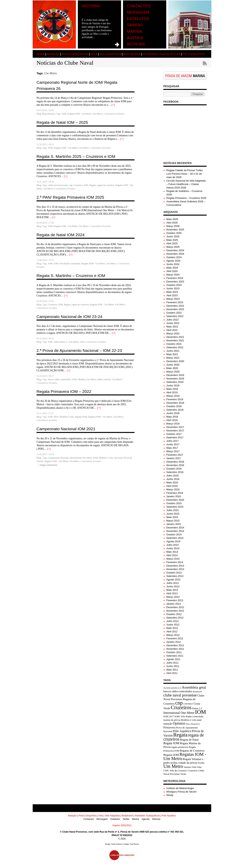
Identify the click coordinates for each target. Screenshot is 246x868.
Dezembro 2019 (175, 375)
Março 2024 (173, 275)
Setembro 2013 (175, 576)
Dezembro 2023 (175, 282)
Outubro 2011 (174, 652)
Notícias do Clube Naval (65, 63)
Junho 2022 (173, 323)
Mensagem (138, 12)
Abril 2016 (172, 486)
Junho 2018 (173, 413)
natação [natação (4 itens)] (168, 724)
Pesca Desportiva (75, 54)
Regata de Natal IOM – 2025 (62, 122)
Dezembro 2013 (175, 566)
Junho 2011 (173, 666)
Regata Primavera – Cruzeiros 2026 (186, 198)
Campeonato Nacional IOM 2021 (66, 429)
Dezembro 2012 (175, 607)
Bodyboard (132, 54)
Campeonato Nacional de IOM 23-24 (69, 317)
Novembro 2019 (175, 379)
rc (67, 342)
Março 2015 (173, 521)
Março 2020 (173, 372)
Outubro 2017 (174, 434)
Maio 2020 (172, 368)
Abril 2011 (172, 673)
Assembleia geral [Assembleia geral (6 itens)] (194, 687)
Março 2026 (173, 226)
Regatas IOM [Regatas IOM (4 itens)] (171, 755)
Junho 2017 (173, 444)
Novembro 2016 (175, 465)
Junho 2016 (173, 479)
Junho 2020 (173, 365)
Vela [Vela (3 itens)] (194, 767)
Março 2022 (173, 334)
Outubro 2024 (174, 257)
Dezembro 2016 (175, 462)
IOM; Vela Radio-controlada (67, 264)
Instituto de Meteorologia (180, 788)
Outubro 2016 (174, 469)
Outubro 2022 (174, 313)
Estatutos (138, 19)
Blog (39, 114)
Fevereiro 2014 (175, 562)
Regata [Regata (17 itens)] (180, 735)
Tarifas (135, 25)
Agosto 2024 (173, 261)
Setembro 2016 (175, 472)
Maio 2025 (172, 240)
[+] (113, 105)
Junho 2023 (173, 288)
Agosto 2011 (173, 659)
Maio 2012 (172, 628)
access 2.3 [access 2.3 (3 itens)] (176, 688)
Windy (170, 795)
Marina (134, 31)
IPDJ (56, 417)
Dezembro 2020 (175, 361)
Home (41, 54)
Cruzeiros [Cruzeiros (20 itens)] (181, 707)
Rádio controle (104, 379)
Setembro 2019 (175, 382)
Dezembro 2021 (175, 337)
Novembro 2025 (175, 230)
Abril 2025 (172, 243)
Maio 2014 (172, 552)
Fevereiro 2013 (175, 600)
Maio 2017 (172, 448)
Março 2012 (173, 635)
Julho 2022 (173, 320)
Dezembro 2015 (175, 500)
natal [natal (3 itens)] (199, 720)
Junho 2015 (173, 514)
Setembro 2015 (175, 507)
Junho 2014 (173, 548)
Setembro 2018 (175, 410)
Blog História (48, 114)
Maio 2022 (172, 327)
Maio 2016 (172, 483)
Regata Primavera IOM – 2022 (64, 391)
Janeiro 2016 (174, 496)
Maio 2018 (172, 417)
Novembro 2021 (175, 340)
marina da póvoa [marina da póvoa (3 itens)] (172, 720)
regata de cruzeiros (106, 185)
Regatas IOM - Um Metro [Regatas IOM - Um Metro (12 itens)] (185, 756)
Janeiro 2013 (174, 604)
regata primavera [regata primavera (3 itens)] (180, 747)
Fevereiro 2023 (175, 302)
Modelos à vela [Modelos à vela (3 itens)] (188, 720)
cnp (71, 185)
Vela (94, 54)
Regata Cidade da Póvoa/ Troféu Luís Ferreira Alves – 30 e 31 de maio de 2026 (185, 174)
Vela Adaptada (110, 54)
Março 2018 (173, 424)
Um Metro (97, 114)
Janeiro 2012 (174, 642)
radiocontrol (59, 342)
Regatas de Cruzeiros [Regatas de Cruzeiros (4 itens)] (192, 751)
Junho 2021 (173, 351)
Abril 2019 (172, 392)
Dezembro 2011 (175, 645)
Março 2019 (173, 396)
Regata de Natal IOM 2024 (61, 235)
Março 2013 (173, 597)
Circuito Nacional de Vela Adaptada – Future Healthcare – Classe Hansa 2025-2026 (186, 184)
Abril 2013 (172, 593)
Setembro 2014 (175, 538)
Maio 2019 (172, 389)
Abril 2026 (172, 223)
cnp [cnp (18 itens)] (179, 703)
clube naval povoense (58, 185)
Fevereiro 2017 (175, 455)
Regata (93, 185)
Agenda (135, 38)
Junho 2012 (173, 625)
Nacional (118, 458)
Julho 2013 (173, 583)
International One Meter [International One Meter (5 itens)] (179, 713)
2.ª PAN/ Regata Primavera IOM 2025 (70, 197)
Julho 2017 (173, 441)
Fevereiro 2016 (175, 493)
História (91, 6)
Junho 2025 (173, 236)
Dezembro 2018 (175, 403)
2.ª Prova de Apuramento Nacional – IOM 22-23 (79, 350)
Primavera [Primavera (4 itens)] (169, 727)
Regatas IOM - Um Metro (79, 114)
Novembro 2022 (175, 309)
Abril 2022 (172, 330)
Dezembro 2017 (175, 427)
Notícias (136, 44)
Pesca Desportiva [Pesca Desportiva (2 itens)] (193, 724)
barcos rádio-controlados (59, 379)
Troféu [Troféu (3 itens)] (201, 763)
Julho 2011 (173, 663)
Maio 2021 (172, 354)
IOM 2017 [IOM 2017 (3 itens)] (169, 716)
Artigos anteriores (47, 465)
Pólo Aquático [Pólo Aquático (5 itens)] (182, 731)
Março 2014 (173, 559)
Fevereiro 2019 (175, 399)
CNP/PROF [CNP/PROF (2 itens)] (188, 704)
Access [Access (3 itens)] (167, 688)
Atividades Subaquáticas (162, 54)
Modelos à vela (67, 417)
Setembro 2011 (175, 656)
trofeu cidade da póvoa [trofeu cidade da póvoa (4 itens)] (184, 763)
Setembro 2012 (175, 618)
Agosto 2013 (173, 580)
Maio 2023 (172, 292)
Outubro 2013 (174, 573)
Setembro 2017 (175, 437)
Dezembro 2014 (175, 528)
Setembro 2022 (175, 316)
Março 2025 (173, 247)
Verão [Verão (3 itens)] (183, 774)
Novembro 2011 (175, 649)
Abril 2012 (172, 632)
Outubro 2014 (174, 534)
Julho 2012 (173, 621)
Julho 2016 (173, 476)
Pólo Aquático (194, 54)
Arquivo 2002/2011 (122, 825)
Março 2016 (173, 489)
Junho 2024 (173, 264)
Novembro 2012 (175, 611)
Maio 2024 (172, 268)
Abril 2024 (172, 271)
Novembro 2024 (175, 254)
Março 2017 (173, 451)
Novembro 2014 (175, 531)
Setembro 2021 (175, 347)
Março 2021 (173, 358)
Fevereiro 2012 (175, 638)
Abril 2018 (172, 420)
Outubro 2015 (174, 503)
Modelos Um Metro (87, 379)
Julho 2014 (173, 545)
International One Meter (81, 458)
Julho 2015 (173, 510)
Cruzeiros (78, 185)
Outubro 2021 (174, 344)
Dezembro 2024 (175, 250)
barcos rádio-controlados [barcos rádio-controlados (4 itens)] (178, 691)
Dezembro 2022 (175, 306)
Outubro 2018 (174, 406)
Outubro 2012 (174, 614)
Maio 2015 (172, 517)
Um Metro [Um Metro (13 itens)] (173, 766)
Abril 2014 (172, 555)
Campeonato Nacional (58, 458)
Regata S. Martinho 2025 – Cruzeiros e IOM (76, 156)
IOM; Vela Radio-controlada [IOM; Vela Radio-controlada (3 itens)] (189, 716)
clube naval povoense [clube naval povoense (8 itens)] (180, 695)
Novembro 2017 (175, 431)
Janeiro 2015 (174, 524)
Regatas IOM (81, 417)
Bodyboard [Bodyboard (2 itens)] (197, 692)
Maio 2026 (172, 219)
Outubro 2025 (174, 233)
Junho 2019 (173, 385)
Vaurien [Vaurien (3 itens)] (187, 767)
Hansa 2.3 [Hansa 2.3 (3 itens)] (197, 708)
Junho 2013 (173, 586)
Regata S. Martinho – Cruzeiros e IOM (71, 276)
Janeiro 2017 (174, 458)
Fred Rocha (134, 844)
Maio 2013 (172, 590)
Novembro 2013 (175, 569)
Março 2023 (173, 299)
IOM (64, 114)
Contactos (139, 6)
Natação (53, 54)
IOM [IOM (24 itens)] (201, 712)
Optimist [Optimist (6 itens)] (179, 723)
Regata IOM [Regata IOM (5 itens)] (171, 743)
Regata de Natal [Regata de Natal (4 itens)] (189, 740)
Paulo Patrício (117, 844)
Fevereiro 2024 (175, 278)
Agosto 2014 (173, 541)
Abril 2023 (172, 295)
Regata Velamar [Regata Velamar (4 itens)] (192, 759)
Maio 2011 (172, 670)
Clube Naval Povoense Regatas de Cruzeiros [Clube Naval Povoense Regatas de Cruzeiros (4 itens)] (184, 700)
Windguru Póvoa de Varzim (182, 792)
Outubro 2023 (174, 285)
